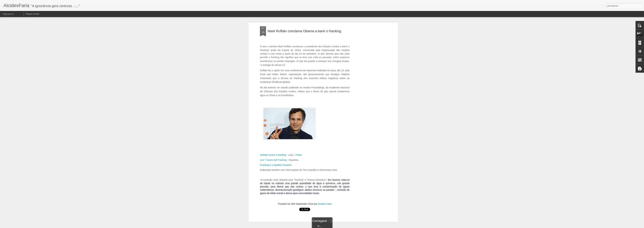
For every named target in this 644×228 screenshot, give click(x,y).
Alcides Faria (325, 204)
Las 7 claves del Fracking (273, 160)
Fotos (299, 155)
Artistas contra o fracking (273, 155)
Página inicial (32, 14)
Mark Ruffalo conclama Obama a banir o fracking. (305, 31)
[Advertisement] (368, 80)
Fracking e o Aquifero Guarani (276, 165)
